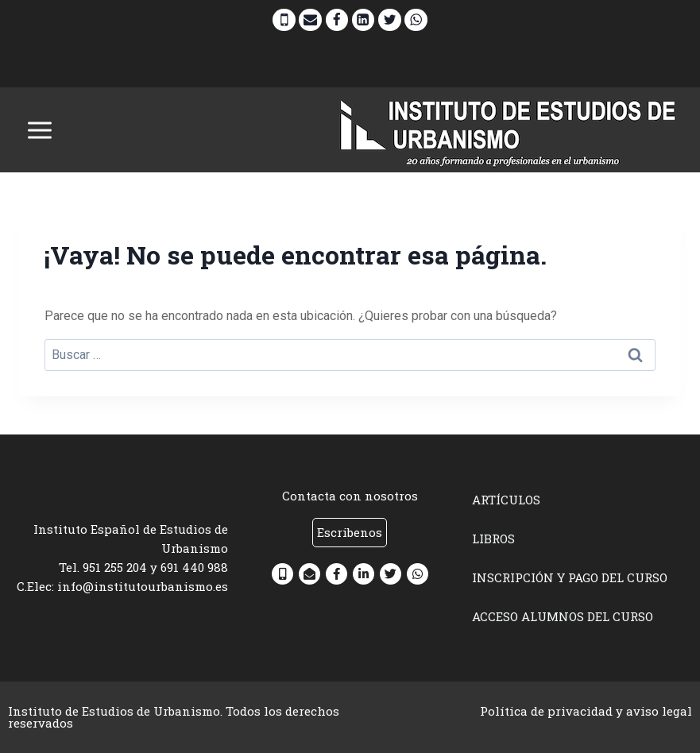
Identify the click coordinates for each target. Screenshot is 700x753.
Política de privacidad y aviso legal (586, 711)
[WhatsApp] (416, 20)
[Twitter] (390, 20)
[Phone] (284, 20)
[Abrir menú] (40, 130)
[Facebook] (337, 20)
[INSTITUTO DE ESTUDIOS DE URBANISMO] (509, 130)
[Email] (310, 20)
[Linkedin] (364, 20)
